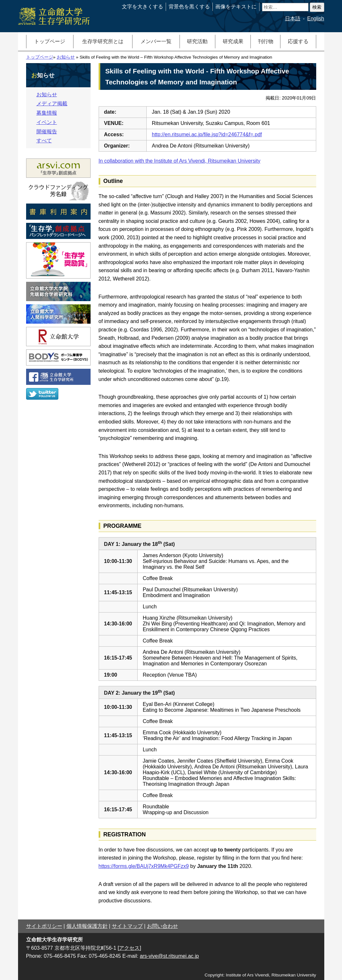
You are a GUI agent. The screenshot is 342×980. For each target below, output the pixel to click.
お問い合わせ (162, 926)
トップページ (50, 41)
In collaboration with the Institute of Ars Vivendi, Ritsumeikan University (180, 161)
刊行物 (266, 41)
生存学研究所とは (103, 41)
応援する (298, 41)
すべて (44, 141)
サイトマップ (127, 926)
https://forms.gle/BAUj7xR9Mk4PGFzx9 (144, 866)
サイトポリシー (44, 926)
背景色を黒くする (189, 7)
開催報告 (47, 132)
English (316, 19)
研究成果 (233, 41)
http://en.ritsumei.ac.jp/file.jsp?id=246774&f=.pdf (207, 134)
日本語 (293, 19)
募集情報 (47, 113)
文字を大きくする (142, 7)
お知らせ (66, 57)
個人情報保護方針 (87, 926)
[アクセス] (129, 948)
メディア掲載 (52, 104)
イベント (47, 122)
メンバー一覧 (156, 41)
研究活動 (197, 41)
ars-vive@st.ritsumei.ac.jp (169, 956)
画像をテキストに (236, 7)
